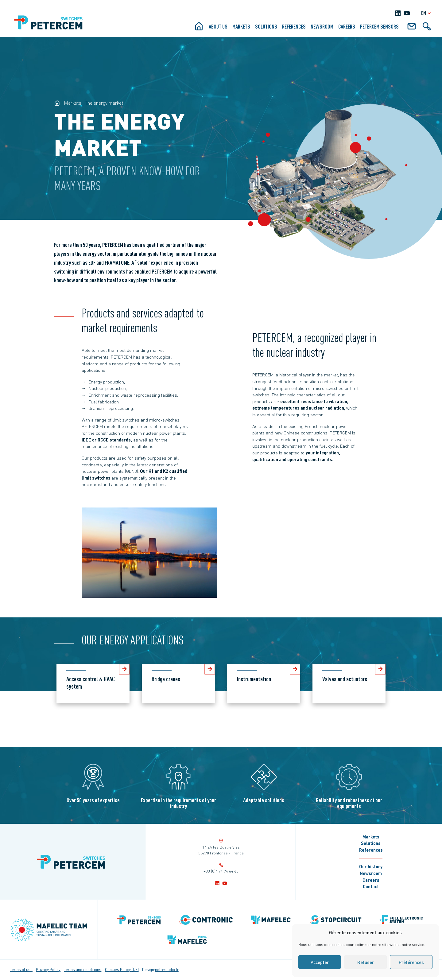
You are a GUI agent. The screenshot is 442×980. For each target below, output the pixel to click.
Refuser (366, 962)
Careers (347, 26)
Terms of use (21, 970)
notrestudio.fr (167, 970)
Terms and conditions (83, 970)
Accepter (320, 962)
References (294, 26)
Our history (371, 866)
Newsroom (322, 26)
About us (218, 26)
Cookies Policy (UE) (122, 970)
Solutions (266, 26)
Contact (371, 886)
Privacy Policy (48, 970)
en (427, 13)
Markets (241, 26)
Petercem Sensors (379, 26)
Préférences (411, 962)
